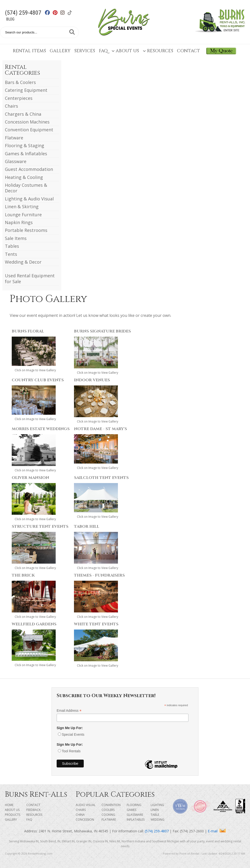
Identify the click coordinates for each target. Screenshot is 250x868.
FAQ (103, 51)
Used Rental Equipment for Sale (30, 278)
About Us (125, 51)
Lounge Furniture (23, 215)
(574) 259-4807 (23, 13)
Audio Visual (86, 805)
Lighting (157, 805)
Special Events (73, 734)
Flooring (134, 805)
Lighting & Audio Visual (29, 199)
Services (85, 51)
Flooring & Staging (25, 145)
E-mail (217, 831)
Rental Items (29, 51)
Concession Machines (27, 122)
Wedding (157, 820)
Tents (11, 254)
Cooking (108, 815)
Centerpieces (19, 98)
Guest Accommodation (29, 169)
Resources (158, 51)
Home (9, 805)
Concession (85, 820)
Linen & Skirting (22, 207)
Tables (12, 246)
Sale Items (16, 238)
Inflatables (136, 820)
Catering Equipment (26, 90)
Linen (155, 810)
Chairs (11, 106)
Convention (111, 805)
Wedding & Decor (23, 262)
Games (131, 810)
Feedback (33, 810)
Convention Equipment (29, 130)
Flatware (14, 138)
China (80, 815)
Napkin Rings (19, 222)
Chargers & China (23, 114)
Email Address (69, 711)
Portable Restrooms (26, 230)
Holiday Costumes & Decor (26, 188)
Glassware (16, 161)
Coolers (108, 810)
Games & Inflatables (26, 154)
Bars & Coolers (20, 82)
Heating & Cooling (24, 177)
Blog (10, 19)
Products (13, 815)
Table (155, 815)
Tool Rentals (71, 751)
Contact (188, 51)
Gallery (60, 51)
